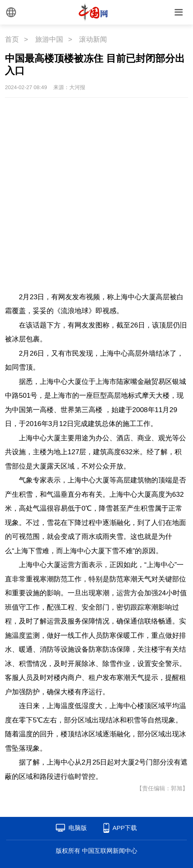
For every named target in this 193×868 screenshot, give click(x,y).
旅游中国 (49, 39)
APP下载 (125, 828)
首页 (12, 39)
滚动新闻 (93, 39)
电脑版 (78, 828)
